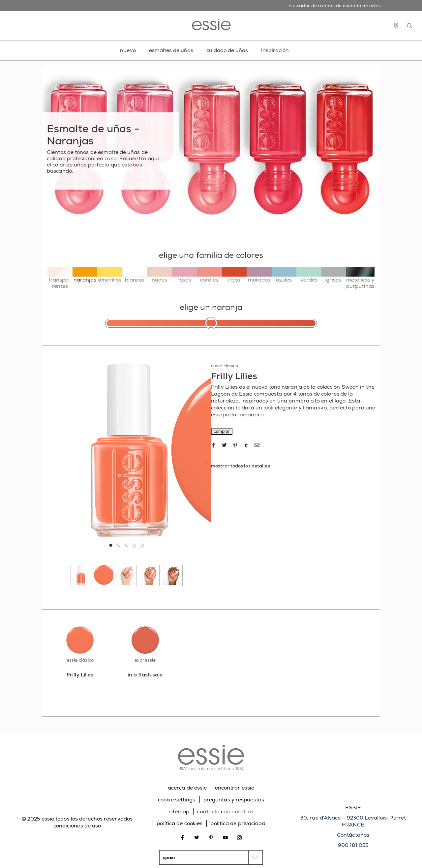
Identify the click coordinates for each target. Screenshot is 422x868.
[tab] (111, 545)
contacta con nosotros (225, 811)
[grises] (334, 275)
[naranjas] (85, 275)
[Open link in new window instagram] (240, 837)
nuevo (128, 50)
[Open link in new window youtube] (225, 837)
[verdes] (309, 275)
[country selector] (211, 857)
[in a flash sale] (145, 675)
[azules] (284, 275)
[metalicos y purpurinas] (360, 278)
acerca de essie (187, 788)
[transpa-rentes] (60, 278)
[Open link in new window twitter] (197, 837)
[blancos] (135, 275)
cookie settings (177, 800)
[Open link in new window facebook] (182, 837)
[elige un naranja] (211, 323)
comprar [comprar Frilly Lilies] (222, 431)
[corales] (209, 275)
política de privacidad (238, 823)
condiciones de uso (77, 826)
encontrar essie (235, 788)
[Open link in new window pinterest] (211, 837)
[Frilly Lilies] (80, 675)
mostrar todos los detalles (241, 466)
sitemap (179, 811)
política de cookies (180, 823)
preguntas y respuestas (234, 800)
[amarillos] (110, 275)
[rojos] (234, 275)
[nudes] (160, 275)
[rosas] (185, 275)
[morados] (259, 275)
